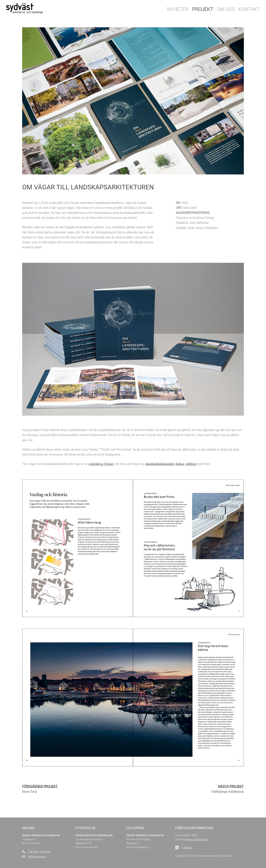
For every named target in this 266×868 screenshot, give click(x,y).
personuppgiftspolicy (197, 839)
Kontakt (249, 9)
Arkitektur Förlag (101, 464)
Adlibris (191, 464)
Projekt (203, 9)
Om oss (226, 9)
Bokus (180, 464)
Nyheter (178, 9)
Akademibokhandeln (160, 464)
